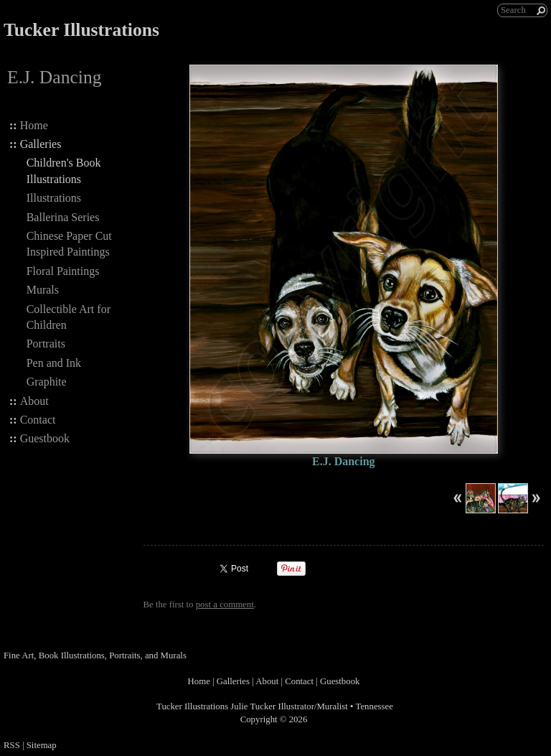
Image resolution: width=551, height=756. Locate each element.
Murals (43, 290)
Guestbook (45, 438)
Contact (38, 420)
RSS (12, 745)
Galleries (41, 144)
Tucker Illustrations (81, 30)
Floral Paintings (63, 271)
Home (34, 125)
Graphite (47, 382)
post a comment (225, 605)
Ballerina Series (63, 217)
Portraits (46, 344)
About (34, 401)
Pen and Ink (54, 363)
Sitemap (42, 745)
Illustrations (54, 198)
